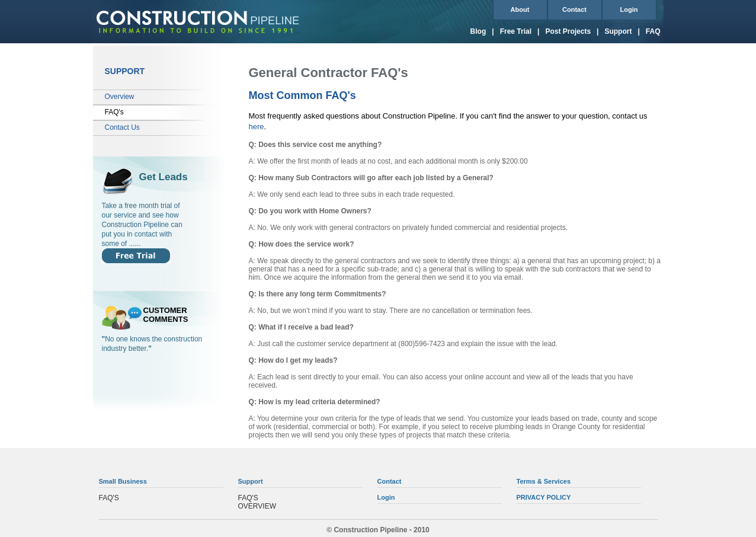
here (257, 127)
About (520, 9)
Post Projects (568, 31)
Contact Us (122, 127)
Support (618, 31)
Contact (574, 9)
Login (629, 9)
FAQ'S (109, 498)
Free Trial (516, 31)
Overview (120, 97)
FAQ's (114, 112)
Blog (478, 31)
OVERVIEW (257, 506)
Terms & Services (544, 481)
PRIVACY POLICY (544, 497)
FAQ (653, 31)
